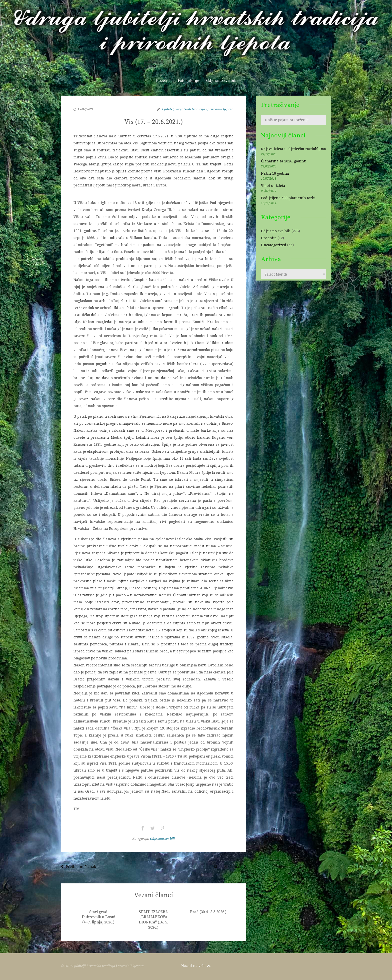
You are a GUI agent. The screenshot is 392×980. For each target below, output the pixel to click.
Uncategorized (274, 245)
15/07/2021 (85, 109)
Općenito (269, 238)
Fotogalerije (188, 81)
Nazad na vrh (196, 966)
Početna (163, 81)
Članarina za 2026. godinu (284, 161)
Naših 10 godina (275, 173)
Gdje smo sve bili (221, 81)
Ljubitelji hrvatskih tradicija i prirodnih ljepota (198, 109)
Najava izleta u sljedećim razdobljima (293, 149)
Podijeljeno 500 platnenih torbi (288, 198)
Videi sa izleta (273, 186)
